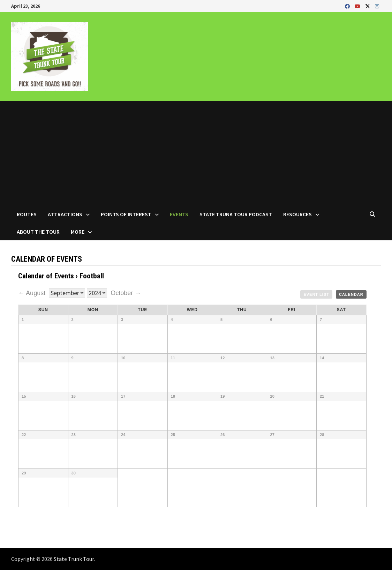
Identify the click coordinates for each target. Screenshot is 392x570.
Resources (297, 214)
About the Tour (38, 232)
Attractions (65, 214)
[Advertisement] (196, 153)
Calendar (351, 294)
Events (179, 214)
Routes (27, 214)
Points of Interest (126, 214)
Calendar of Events (46, 276)
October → (126, 293)
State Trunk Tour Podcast (236, 214)
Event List (316, 294)
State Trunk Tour (74, 559)
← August (33, 293)
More (78, 232)
